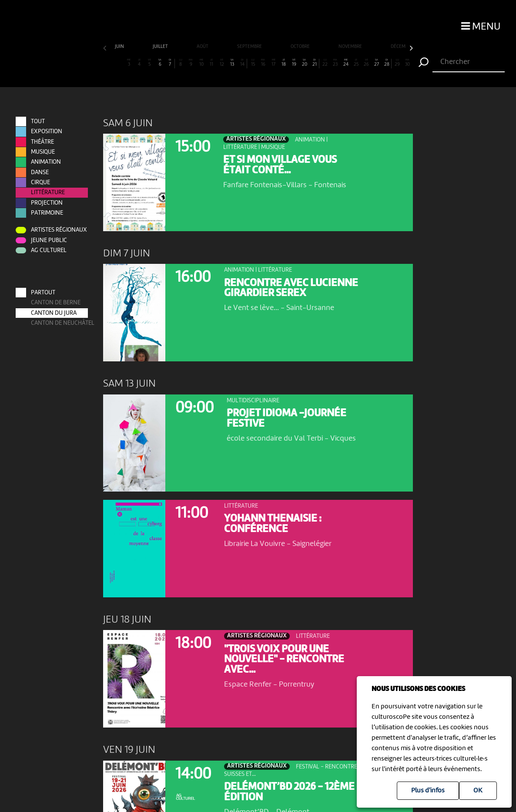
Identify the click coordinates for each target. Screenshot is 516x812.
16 (263, 63)
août (203, 47)
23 (335, 63)
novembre (351, 47)
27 (377, 63)
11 (212, 63)
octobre (301, 47)
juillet (161, 47)
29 (397, 63)
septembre (250, 47)
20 (304, 63)
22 (325, 63)
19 (294, 63)
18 (284, 63)
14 (242, 63)
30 (407, 63)
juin (120, 47)
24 (346, 63)
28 (387, 63)
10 (201, 63)
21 (315, 63)
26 (366, 63)
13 (232, 63)
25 (356, 63)
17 (273, 63)
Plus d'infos (428, 791)
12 (222, 63)
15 (253, 63)
